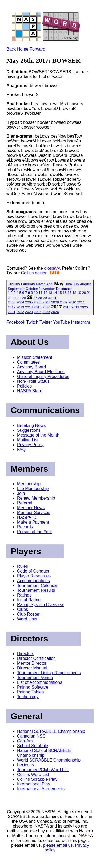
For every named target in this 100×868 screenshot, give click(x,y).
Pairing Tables (30, 692)
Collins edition (34, 273)
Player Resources (34, 576)
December (64, 289)
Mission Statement (35, 357)
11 (41, 293)
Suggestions (29, 430)
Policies (24, 386)
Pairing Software (33, 687)
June (68, 284)
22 (10, 298)
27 (35, 298)
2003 (12, 302)
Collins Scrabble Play (37, 779)
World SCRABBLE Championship (49, 760)
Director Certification (36, 658)
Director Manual (32, 668)
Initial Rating (29, 600)
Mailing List (28, 440)
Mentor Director (32, 663)
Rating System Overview (40, 605)
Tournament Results (36, 590)
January (14, 284)
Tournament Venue (35, 678)
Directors (26, 654)
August (85, 284)
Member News (31, 508)
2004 (20, 302)
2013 (20, 307)
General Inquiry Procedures (43, 377)
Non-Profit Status (33, 381)
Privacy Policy (30, 445)
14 (55, 293)
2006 (38, 302)
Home (23, 49)
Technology (28, 697)
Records (25, 527)
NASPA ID (27, 517)
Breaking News (31, 425)
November (47, 289)
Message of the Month (38, 435)
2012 (12, 307)
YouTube (61, 322)
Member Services (34, 513)
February (28, 284)
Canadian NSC (31, 736)
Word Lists (27, 619)
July (76, 284)
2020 (84, 307)
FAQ (21, 449)
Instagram (81, 322)
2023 (29, 312)
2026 (55, 312)
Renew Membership (36, 498)
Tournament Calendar (38, 585)
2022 (20, 312)
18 (74, 293)
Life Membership (33, 489)
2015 (38, 307)
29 (45, 298)
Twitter (46, 322)
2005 (29, 302)
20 (84, 293)
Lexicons (25, 765)
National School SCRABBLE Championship (44, 753)
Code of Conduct (33, 571)
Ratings (24, 595)
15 (60, 293)
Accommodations (33, 581)
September (16, 289)
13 (50, 293)
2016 (46, 307)
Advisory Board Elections (41, 372)
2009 (64, 302)
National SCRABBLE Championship (51, 731)
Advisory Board (32, 367)
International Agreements (41, 789)
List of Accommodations (40, 682)
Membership (29, 484)
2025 (46, 312)
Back (11, 49)
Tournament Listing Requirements (49, 673)
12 (45, 293)
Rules (23, 566)
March (41, 284)
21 (89, 293)
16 (65, 293)
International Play (34, 784)
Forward (37, 49)
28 (40, 298)
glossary (52, 268)
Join (21, 493)
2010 (72, 302)
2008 (55, 302)
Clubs (23, 609)
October (32, 289)
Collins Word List (33, 774)
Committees (28, 362)
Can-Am (25, 741)
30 (50, 298)
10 (36, 293)
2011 (81, 302)
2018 (67, 307)
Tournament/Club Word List (43, 770)
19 (79, 293)
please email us (58, 845)
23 (14, 298)
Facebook (16, 322)
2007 (46, 302)
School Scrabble (33, 746)
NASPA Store (30, 391)
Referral (25, 503)
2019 (75, 307)
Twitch (32, 322)
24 (19, 298)
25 (24, 298)
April (50, 284)
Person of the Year (35, 532)
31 (54, 298)
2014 (29, 307)
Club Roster (28, 614)
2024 (38, 312)
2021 (12, 312)
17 (69, 293)
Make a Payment (33, 522)
